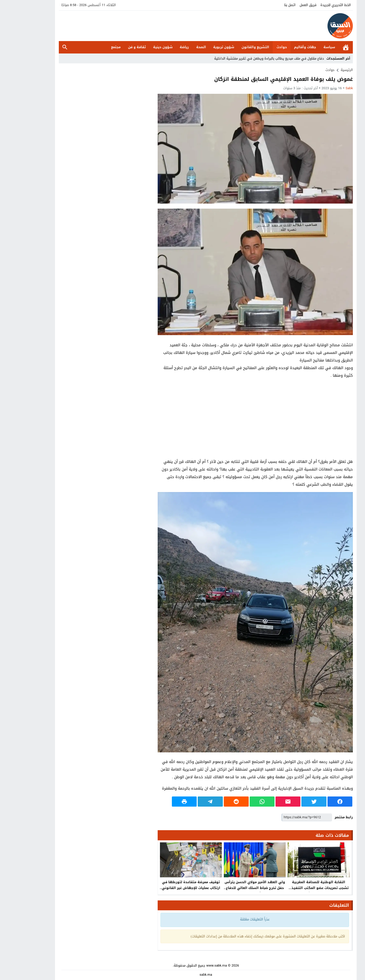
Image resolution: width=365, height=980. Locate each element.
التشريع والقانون (232, 47)
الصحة (178, 47)
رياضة (161, 47)
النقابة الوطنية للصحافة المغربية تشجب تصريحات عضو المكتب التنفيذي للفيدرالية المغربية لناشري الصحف (295, 888)
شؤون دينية (140, 47)
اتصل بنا (267, 5)
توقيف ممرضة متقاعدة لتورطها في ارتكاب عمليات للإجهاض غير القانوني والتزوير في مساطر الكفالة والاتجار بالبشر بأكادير (168, 891)
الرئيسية (322, 47)
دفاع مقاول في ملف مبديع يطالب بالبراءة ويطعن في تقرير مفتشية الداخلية (246, 58)
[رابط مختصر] (283, 817)
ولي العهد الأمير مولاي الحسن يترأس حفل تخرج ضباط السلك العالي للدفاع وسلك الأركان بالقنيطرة (231, 888)
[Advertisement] (232, 419)
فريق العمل (285, 5)
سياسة (306, 47)
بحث (42, 47)
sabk (326, 88)
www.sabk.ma (193, 965)
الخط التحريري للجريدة (312, 5)
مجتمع (93, 47)
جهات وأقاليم (282, 47)
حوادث (258, 47)
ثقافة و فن (114, 47)
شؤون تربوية (200, 47)
